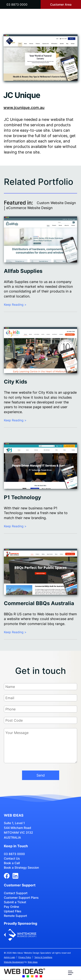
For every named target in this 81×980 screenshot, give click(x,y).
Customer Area (61, 4)
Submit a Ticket (15, 902)
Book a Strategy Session (21, 867)
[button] (71, 974)
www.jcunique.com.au (24, 108)
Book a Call (12, 863)
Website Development (14, 962)
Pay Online (11, 907)
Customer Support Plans (21, 898)
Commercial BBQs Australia (39, 603)
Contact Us (12, 858)
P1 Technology (22, 497)
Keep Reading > (15, 305)
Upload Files (13, 911)
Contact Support (16, 893)
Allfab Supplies (23, 271)
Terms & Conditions (43, 957)
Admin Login (10, 957)
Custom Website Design (56, 203)
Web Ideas (33, 962)
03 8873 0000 (17, 4)
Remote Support (15, 916)
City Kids (15, 382)
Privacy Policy (25, 957)
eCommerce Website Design (29, 208)
